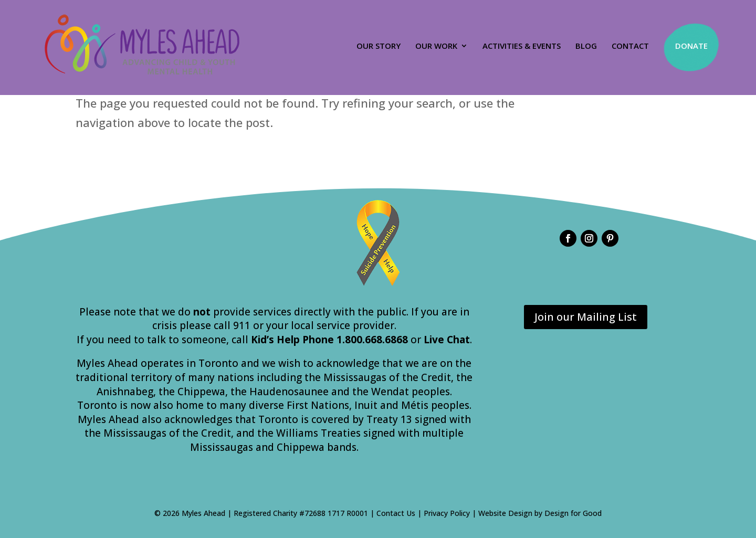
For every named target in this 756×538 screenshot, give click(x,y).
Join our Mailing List (586, 317)
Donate (691, 46)
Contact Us (396, 513)
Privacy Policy (447, 513)
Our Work (436, 46)
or (440, 340)
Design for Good (573, 513)
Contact (630, 46)
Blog (586, 46)
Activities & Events (522, 46)
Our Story (379, 46)
